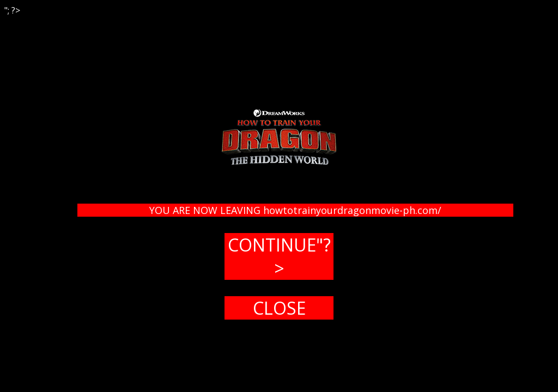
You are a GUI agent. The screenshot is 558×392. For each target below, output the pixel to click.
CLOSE (279, 308)
